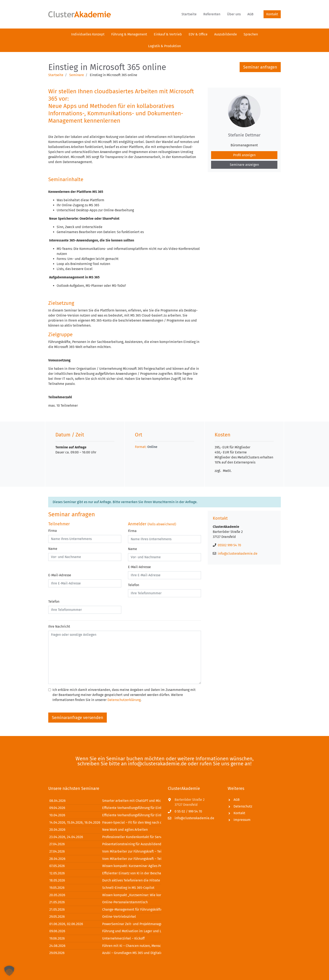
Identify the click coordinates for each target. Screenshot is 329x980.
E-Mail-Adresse (60, 575)
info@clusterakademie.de (238, 554)
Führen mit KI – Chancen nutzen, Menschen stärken (140, 946)
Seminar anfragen (260, 67)
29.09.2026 (57, 953)
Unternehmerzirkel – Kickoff (123, 938)
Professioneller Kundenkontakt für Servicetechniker (141, 837)
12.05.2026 (57, 873)
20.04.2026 (57, 830)
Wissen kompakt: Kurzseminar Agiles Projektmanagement (146, 866)
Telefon (54, 602)
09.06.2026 (57, 931)
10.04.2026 (57, 815)
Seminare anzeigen (244, 165)
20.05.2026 (57, 895)
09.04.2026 (57, 808)
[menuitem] (189, 14)
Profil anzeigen (244, 155)
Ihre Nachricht (59, 626)
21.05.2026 (57, 902)
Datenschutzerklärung (124, 700)
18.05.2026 (57, 880)
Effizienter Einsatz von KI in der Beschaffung (135, 873)
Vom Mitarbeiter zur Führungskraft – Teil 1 (134, 851)
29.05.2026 (57, 917)
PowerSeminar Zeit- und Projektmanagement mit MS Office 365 (150, 924)
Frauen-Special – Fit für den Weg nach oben (135, 822)
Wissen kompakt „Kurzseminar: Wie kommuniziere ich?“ (144, 895)
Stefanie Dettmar (244, 135)
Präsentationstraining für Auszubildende (133, 844)
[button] (9, 971)
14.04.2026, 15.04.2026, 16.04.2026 (75, 822)
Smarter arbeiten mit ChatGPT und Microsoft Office (141, 801)
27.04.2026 (57, 844)
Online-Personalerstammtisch (125, 902)
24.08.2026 (57, 946)
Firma (53, 531)
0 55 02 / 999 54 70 (188, 811)
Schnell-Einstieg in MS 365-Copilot (128, 888)
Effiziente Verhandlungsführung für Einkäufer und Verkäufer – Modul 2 (155, 815)
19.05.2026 (57, 888)
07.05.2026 (57, 866)
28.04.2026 (57, 859)
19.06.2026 (57, 938)
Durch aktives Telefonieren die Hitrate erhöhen (138, 880)
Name (53, 549)
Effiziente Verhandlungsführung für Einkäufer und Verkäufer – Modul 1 (155, 808)
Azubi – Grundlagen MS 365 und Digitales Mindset (140, 953)
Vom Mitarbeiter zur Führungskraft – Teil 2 (134, 859)
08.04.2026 (57, 801)
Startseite (56, 75)
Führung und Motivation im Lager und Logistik (137, 931)
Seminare (77, 75)
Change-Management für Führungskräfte (132, 909)
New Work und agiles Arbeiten (125, 830)
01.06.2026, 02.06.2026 (66, 924)
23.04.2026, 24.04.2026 (66, 837)
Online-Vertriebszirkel (119, 917)
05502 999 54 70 (229, 545)
